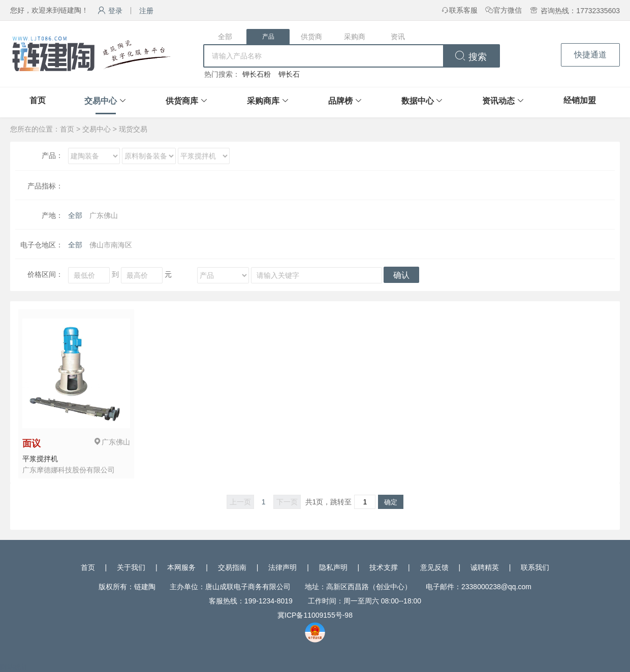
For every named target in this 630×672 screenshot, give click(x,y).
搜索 (471, 57)
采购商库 (263, 101)
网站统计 (14, 667)
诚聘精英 (485, 567)
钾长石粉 (257, 74)
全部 (225, 37)
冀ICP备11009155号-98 (315, 615)
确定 (391, 502)
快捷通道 (590, 55)
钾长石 (289, 74)
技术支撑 (384, 567)
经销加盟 (580, 100)
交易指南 (232, 567)
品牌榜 (340, 101)
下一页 (287, 502)
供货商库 (182, 101)
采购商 (355, 37)
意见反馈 (434, 567)
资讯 (398, 37)
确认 (401, 275)
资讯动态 (498, 101)
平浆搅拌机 (40, 459)
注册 (146, 11)
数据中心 (418, 101)
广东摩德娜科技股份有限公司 (69, 470)
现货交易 (133, 129)
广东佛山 (104, 215)
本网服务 (181, 567)
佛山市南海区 (111, 245)
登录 (110, 11)
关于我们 (131, 567)
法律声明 (282, 567)
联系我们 (535, 567)
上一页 (240, 502)
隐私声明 (333, 567)
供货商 (311, 37)
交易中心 (101, 101)
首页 (38, 100)
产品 (268, 37)
